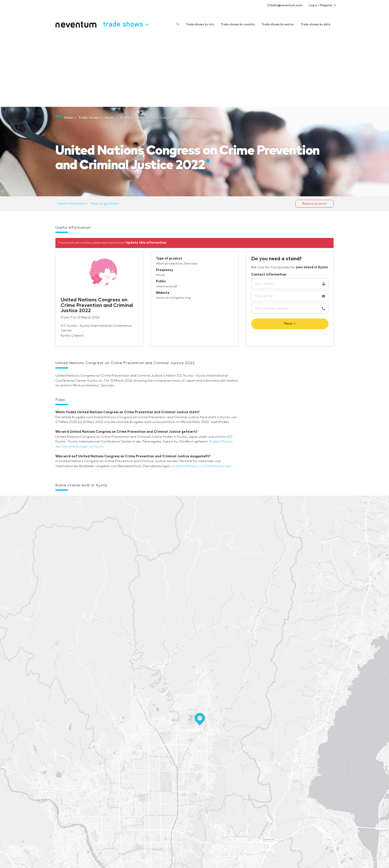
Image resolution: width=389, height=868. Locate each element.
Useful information (72, 204)
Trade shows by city (200, 24)
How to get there (105, 204)
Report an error (314, 204)
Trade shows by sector (278, 24)
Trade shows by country (238, 24)
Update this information (146, 243)
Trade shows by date (315, 24)
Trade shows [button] (126, 24)
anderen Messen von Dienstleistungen (202, 466)
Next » (290, 324)
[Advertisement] (194, 69)
